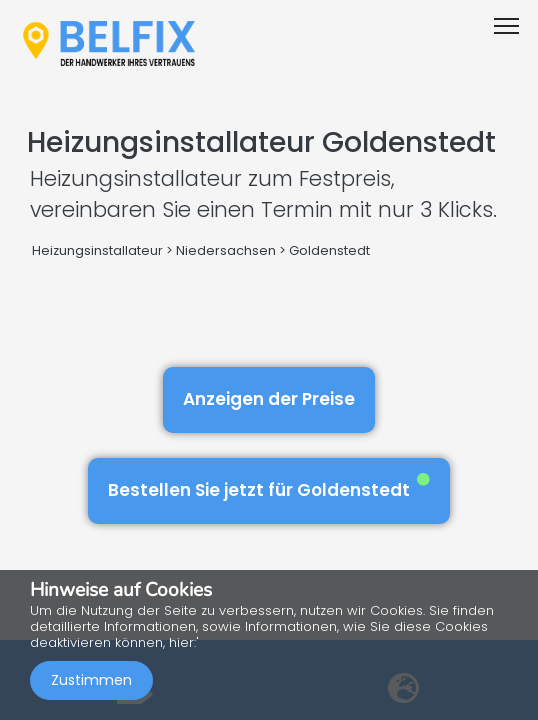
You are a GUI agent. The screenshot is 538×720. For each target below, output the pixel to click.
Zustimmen (91, 680)
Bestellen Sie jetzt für (269, 487)
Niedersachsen (226, 250)
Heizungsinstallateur (97, 250)
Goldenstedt (329, 250)
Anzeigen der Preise (269, 399)
